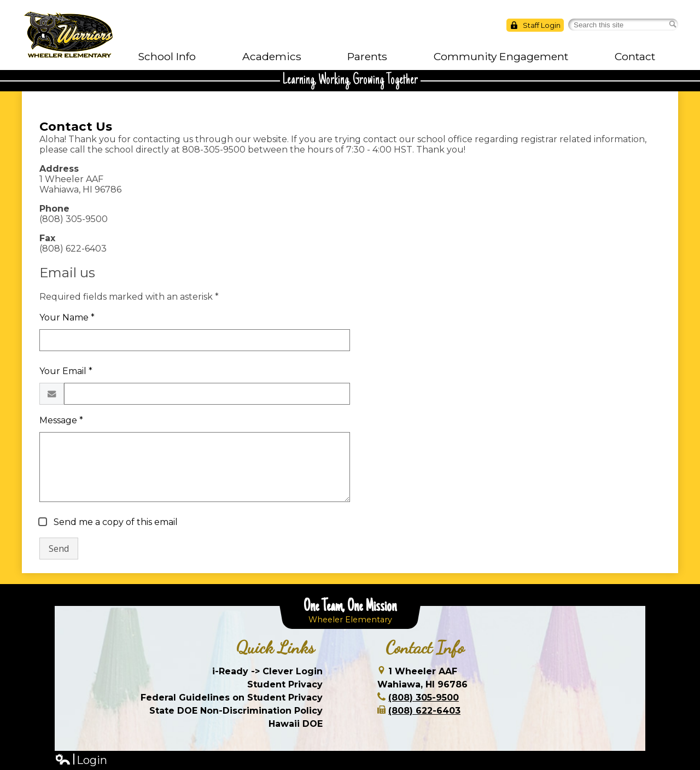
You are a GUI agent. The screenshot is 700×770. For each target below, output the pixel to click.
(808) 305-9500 (424, 698)
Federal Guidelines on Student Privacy (232, 698)
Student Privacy (285, 684)
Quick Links (275, 647)
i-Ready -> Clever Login (267, 671)
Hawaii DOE (296, 724)
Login (81, 760)
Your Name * (67, 317)
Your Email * (66, 371)
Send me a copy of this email (115, 522)
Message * (61, 420)
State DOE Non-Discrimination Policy (236, 711)
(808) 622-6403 (424, 711)
